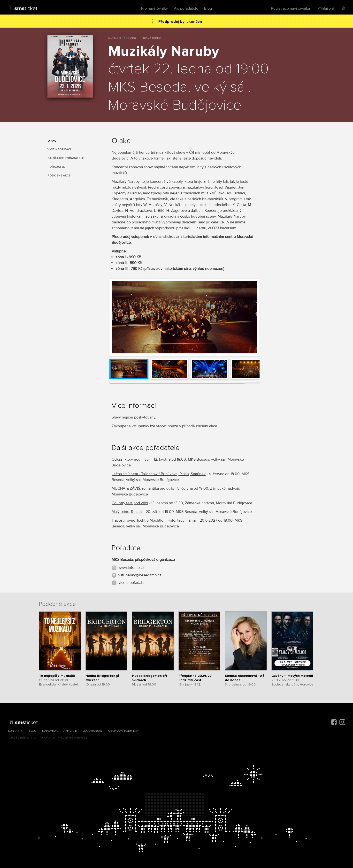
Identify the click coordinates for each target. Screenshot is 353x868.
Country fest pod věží (130, 503)
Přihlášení (326, 8)
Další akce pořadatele (66, 158)
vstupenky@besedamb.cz (140, 575)
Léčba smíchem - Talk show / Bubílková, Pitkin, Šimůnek (159, 474)
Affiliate (70, 731)
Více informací (59, 149)
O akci (52, 141)
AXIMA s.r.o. (48, 738)
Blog (208, 8)
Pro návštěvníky (154, 8)
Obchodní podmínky (124, 731)
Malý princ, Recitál (127, 512)
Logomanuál (92, 731)
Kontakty (15, 731)
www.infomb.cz (131, 568)
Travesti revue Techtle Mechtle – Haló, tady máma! (154, 520)
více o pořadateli (132, 583)
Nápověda (50, 731)
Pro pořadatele (186, 8)
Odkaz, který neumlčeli (131, 459)
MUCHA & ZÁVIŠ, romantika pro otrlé (143, 488)
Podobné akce (59, 176)
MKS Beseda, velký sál (178, 87)
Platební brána (67, 738)
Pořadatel (56, 167)
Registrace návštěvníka (290, 8)
